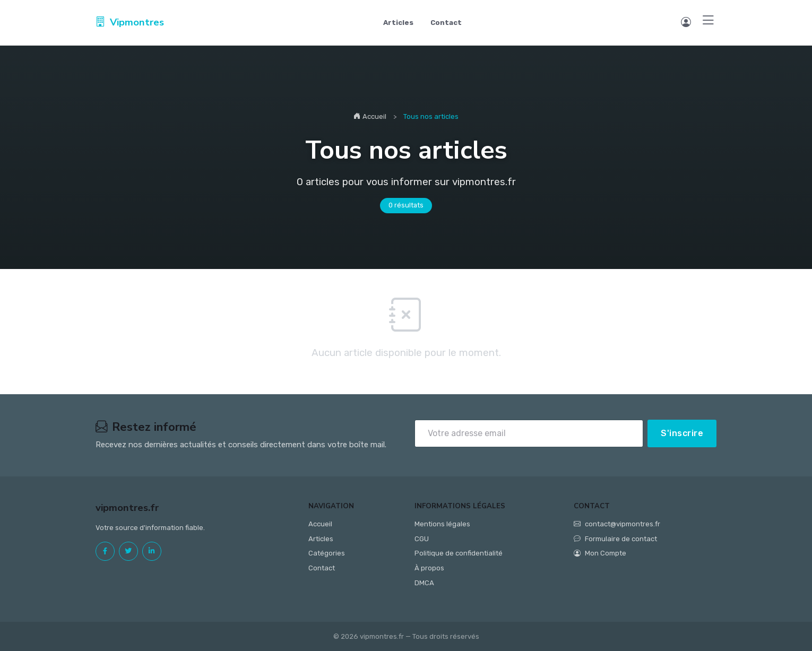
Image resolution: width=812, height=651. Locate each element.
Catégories (327, 553)
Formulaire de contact (615, 539)
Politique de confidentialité (459, 553)
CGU (422, 539)
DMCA (424, 583)
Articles (398, 23)
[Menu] (708, 21)
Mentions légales (442, 524)
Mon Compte (600, 553)
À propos (429, 568)
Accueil (370, 116)
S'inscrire (682, 433)
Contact (446, 23)
